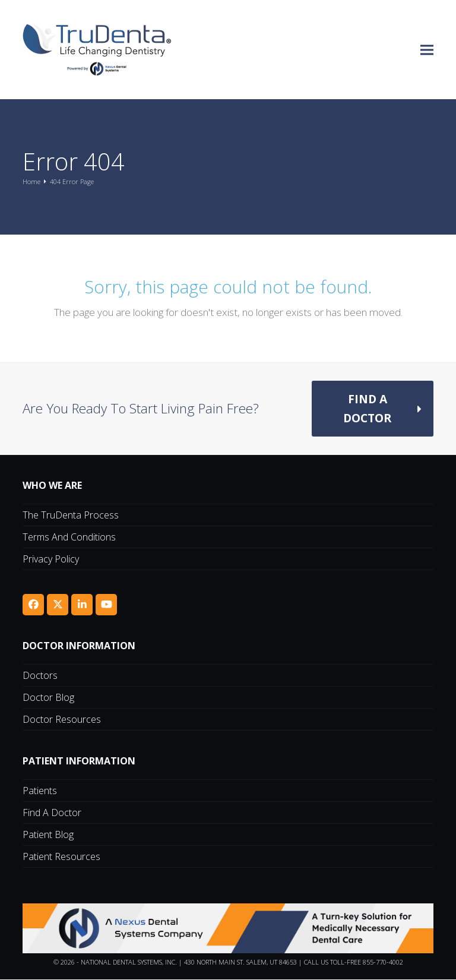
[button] (427, 50)
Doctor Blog (48, 698)
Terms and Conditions (69, 538)
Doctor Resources (62, 720)
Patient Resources (61, 857)
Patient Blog (48, 835)
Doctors (40, 676)
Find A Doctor (52, 813)
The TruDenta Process (71, 516)
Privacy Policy (51, 559)
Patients (40, 791)
